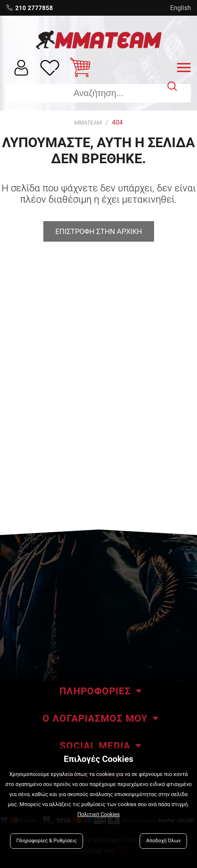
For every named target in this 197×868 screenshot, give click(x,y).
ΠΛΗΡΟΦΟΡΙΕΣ (95, 691)
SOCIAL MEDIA (95, 746)
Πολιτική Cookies (99, 815)
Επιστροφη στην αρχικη (99, 231)
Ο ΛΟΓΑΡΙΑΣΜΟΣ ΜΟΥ (95, 718)
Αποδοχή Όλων (163, 841)
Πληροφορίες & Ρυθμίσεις (47, 841)
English (181, 8)
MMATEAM (88, 123)
